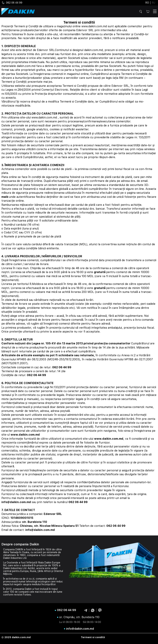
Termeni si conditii (93, 637)
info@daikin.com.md (80, 629)
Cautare (141, 12)
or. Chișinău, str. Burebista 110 (79, 617)
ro (147, 3)
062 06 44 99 (12, 3)
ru (153, 3)
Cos (148, 11)
